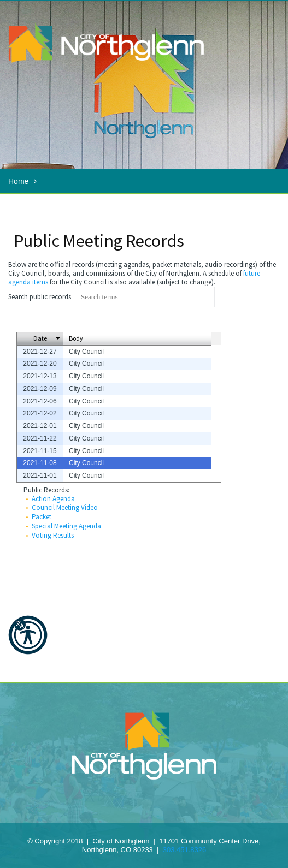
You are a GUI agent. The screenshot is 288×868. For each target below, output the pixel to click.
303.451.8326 (185, 850)
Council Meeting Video (65, 507)
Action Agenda (53, 499)
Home (18, 181)
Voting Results (53, 535)
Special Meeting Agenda (66, 526)
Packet (42, 517)
